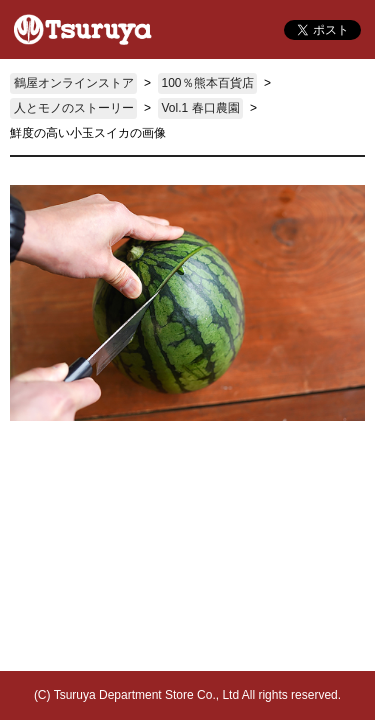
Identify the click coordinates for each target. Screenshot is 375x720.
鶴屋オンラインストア (74, 83)
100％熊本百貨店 (208, 83)
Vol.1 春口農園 (201, 108)
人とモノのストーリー (74, 108)
